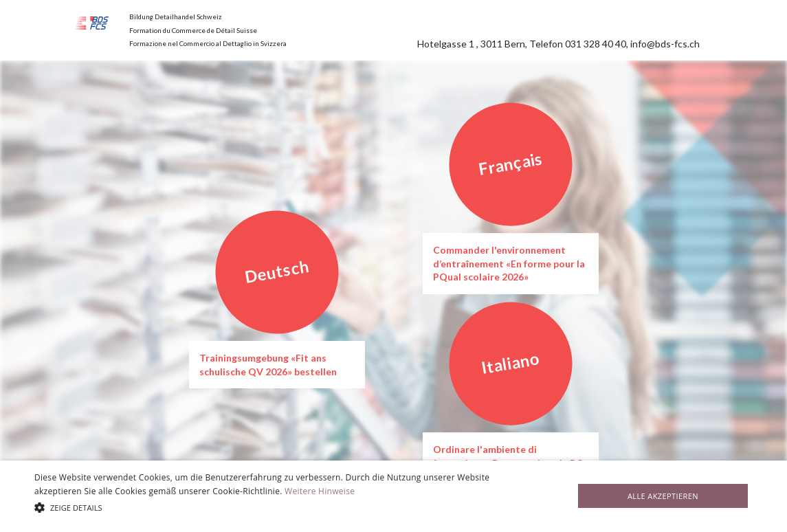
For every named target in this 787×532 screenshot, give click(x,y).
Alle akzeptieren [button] (663, 496)
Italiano (510, 363)
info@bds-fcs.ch (665, 44)
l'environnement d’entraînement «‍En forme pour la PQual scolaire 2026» (509, 263)
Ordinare (455, 449)
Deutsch (276, 272)
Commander (462, 250)
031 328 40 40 (596, 44)
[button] (268, 508)
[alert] (393, 496)
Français (510, 164)
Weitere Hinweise (320, 491)
